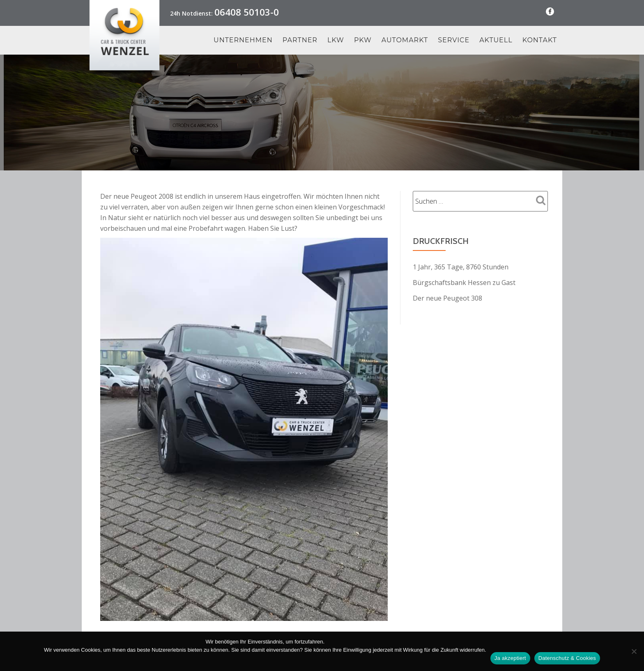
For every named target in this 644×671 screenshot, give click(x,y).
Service (454, 40)
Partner (300, 40)
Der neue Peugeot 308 (447, 298)
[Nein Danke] (634, 651)
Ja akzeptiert (510, 658)
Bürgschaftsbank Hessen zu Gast (464, 283)
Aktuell (496, 40)
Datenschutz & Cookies (567, 658)
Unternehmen (243, 40)
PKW (363, 40)
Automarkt (405, 40)
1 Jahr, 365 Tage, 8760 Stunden (461, 267)
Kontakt (540, 40)
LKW (336, 40)
